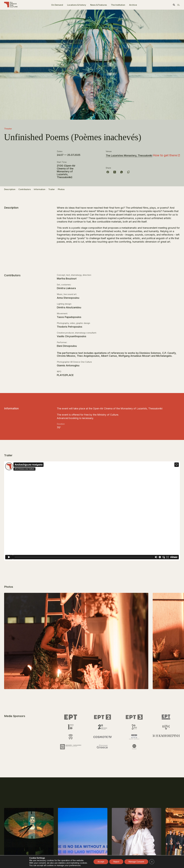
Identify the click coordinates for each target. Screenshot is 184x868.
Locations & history (77, 5)
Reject (116, 862)
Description (10, 191)
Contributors (25, 191)
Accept (101, 862)
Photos (61, 191)
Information (40, 191)
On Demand (57, 5)
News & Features (99, 5)
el (179, 5)
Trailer (52, 191)
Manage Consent (136, 862)
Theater (8, 129)
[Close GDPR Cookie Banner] (152, 862)
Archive (133, 5)
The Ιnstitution (118, 5)
